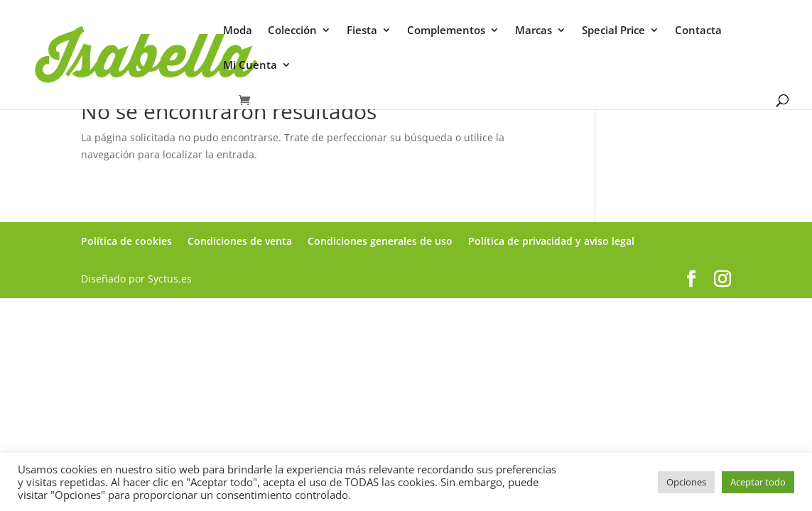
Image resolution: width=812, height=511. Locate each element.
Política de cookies (126, 241)
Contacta (698, 31)
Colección (292, 31)
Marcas (534, 31)
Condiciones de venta (240, 241)
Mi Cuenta (250, 66)
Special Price (613, 31)
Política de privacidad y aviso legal (551, 241)
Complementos (446, 31)
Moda (238, 31)
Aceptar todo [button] (758, 482)
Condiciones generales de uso (380, 241)
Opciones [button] (686, 482)
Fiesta (362, 31)
